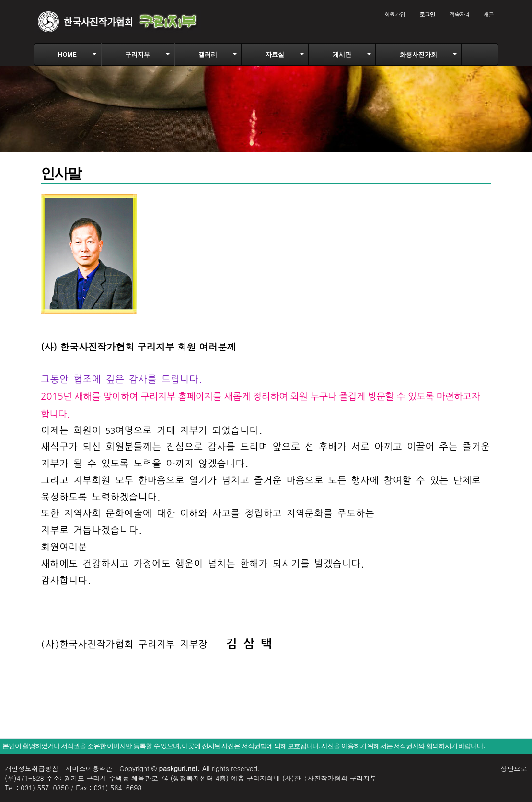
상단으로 (514, 768)
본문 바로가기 (0, 0)
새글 (488, 14)
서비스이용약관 (89, 768)
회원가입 (395, 14)
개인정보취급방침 (32, 768)
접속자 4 (459, 14)
